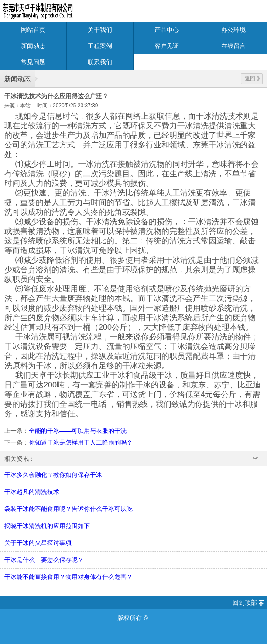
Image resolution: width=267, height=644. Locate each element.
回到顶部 (245, 603)
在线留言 (233, 46)
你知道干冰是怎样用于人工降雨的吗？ (81, 442)
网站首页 (33, 30)
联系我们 (100, 62)
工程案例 (100, 46)
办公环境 (233, 30)
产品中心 (167, 30)
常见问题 (33, 62)
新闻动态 (33, 46)
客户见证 (167, 46)
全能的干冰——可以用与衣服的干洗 (78, 431)
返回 (252, 79)
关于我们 (100, 30)
